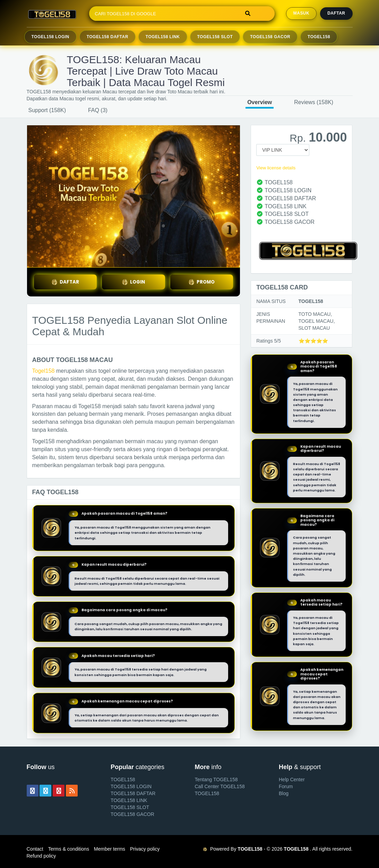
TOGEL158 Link (163, 37)
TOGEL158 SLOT (130, 807)
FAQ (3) (98, 110)
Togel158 (44, 371)
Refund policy (41, 856)
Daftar (336, 13)
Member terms (110, 849)
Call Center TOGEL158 (220, 786)
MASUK (301, 13)
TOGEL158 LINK (129, 800)
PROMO (201, 282)
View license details (276, 168)
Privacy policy (145, 849)
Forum (286, 786)
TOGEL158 (319, 37)
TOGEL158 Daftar (107, 37)
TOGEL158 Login (50, 37)
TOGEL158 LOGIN (131, 786)
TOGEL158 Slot (215, 37)
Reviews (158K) (314, 102)
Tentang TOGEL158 (216, 779)
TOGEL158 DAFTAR (133, 793)
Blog (284, 793)
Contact (35, 849)
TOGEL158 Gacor (270, 37)
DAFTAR (65, 282)
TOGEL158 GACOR (132, 814)
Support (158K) (47, 110)
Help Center (292, 779)
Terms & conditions (69, 849)
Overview (260, 102)
